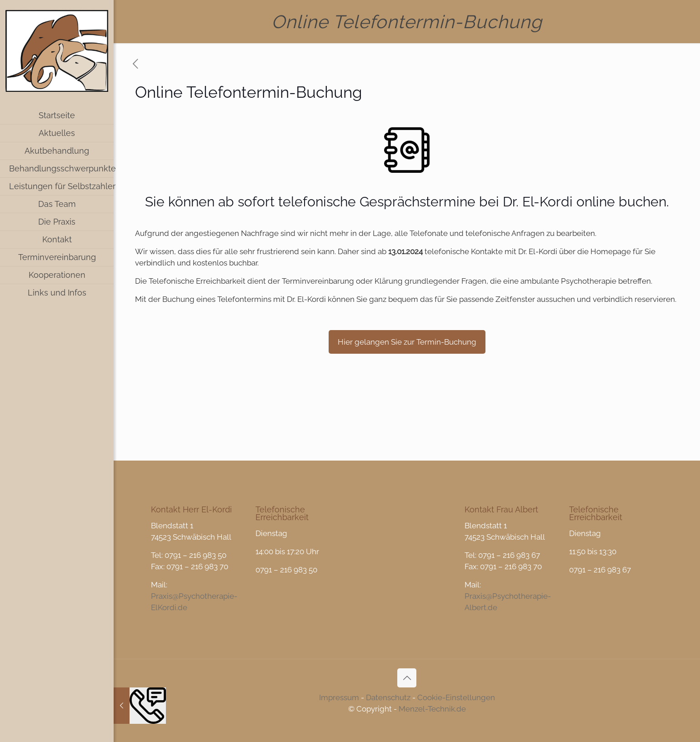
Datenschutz (388, 697)
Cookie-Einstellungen (456, 697)
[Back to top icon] (407, 678)
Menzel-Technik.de (432, 709)
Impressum (339, 697)
